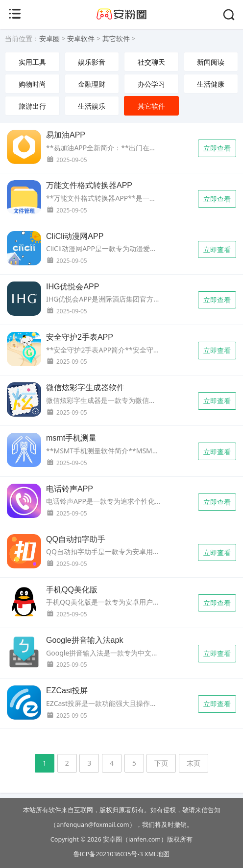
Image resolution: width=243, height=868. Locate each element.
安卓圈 (49, 38)
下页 (161, 763)
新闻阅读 (211, 62)
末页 (194, 763)
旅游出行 (32, 106)
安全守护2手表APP (80, 337)
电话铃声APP (70, 489)
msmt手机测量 (71, 438)
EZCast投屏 (67, 691)
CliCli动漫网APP (75, 236)
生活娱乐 (92, 106)
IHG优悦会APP (73, 287)
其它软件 (116, 38)
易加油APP (66, 135)
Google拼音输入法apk (85, 640)
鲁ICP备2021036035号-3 (108, 854)
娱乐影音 (92, 62)
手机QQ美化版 (72, 590)
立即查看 (217, 148)
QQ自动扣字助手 (76, 539)
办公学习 (151, 84)
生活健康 (211, 84)
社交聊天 (151, 62)
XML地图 (157, 854)
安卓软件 (81, 38)
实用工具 (32, 62)
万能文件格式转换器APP (89, 185)
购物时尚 (32, 84)
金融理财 (92, 84)
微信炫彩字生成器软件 (85, 387)
